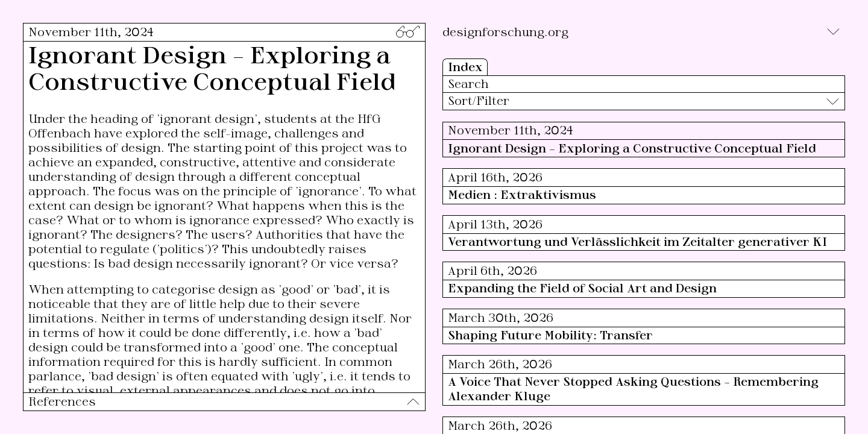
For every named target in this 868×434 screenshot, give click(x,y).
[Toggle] (833, 32)
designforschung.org (505, 32)
